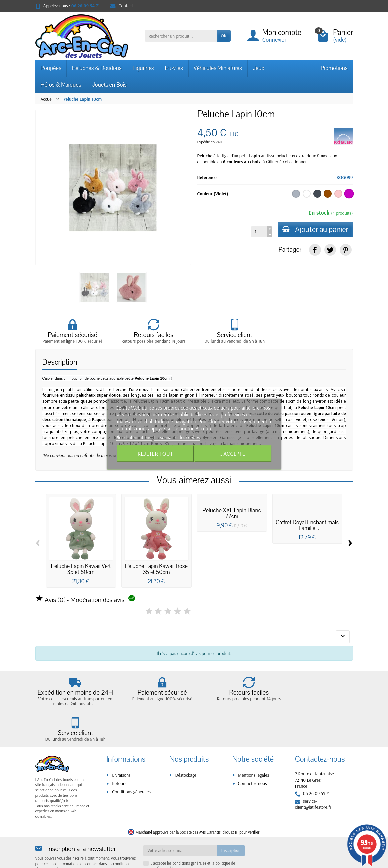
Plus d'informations (134, 437)
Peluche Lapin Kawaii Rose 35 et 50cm (156, 569)
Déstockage (186, 747)
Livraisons (121, 747)
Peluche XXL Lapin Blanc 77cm (232, 513)
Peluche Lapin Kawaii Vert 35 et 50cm (81, 569)
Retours (119, 755)
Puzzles (174, 68)
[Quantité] (258, 232)
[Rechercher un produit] (181, 36)
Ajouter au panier (315, 230)
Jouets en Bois (109, 85)
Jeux (259, 68)
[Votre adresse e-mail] (180, 822)
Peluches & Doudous (97, 68)
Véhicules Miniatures (218, 68)
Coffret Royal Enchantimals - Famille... (307, 526)
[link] (315, 250)
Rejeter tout (155, 454)
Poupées (51, 68)
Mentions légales (254, 747)
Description (60, 362)
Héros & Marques (61, 85)
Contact (122, 6)
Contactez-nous (253, 755)
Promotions (334, 68)
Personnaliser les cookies (177, 437)
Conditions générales (131, 764)
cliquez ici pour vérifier (241, 804)
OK (224, 36)
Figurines (143, 68)
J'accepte (233, 454)
